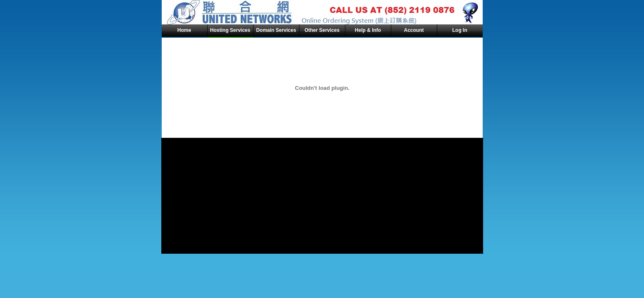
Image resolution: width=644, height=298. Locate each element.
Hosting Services (230, 30)
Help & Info (368, 30)
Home (184, 30)
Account (414, 30)
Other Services (322, 30)
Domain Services (276, 30)
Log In (460, 30)
